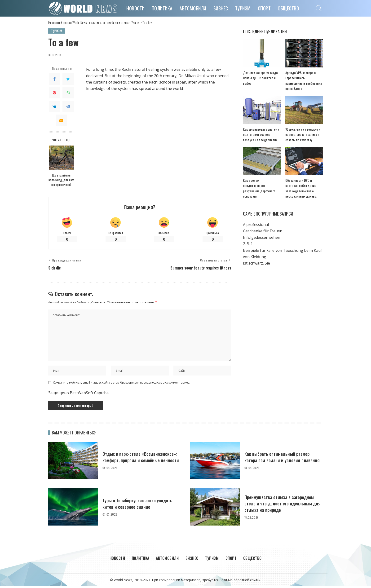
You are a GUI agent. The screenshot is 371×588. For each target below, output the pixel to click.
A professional (256, 220)
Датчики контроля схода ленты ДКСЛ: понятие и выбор (259, 78)
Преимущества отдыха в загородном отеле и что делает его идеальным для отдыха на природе (282, 505)
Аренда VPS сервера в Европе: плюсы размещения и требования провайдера (304, 78)
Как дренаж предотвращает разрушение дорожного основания (261, 180)
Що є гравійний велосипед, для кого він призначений (61, 180)
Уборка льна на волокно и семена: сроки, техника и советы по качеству (301, 129)
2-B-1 (248, 239)
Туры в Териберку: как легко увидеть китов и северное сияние (140, 505)
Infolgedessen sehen (262, 233)
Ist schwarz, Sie (256, 258)
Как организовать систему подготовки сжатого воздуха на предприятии (261, 129)
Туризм (57, 31)
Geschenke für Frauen (263, 226)
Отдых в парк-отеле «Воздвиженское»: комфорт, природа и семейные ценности (141, 459)
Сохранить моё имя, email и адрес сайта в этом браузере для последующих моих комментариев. (121, 384)
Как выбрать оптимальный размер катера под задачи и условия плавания (280, 459)
